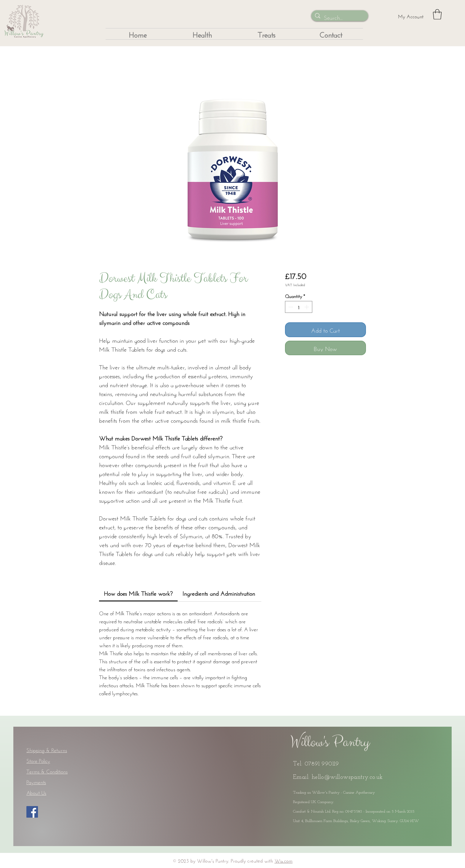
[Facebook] (32, 812)
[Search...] (340, 17)
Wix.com (284, 860)
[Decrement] (290, 307)
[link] (138, 593)
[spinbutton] (299, 307)
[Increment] (307, 307)
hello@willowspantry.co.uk (347, 777)
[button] (437, 14)
